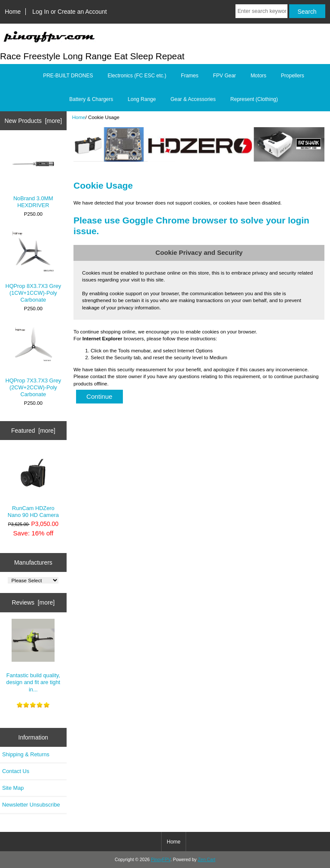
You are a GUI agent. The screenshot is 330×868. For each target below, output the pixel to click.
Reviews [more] (33, 602)
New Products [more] (33, 121)
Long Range (142, 99)
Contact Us (16, 771)
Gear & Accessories (193, 99)
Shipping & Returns (26, 754)
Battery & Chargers (91, 99)
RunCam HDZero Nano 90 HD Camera (33, 485)
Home (13, 12)
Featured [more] (33, 431)
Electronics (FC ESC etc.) (137, 76)
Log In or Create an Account (69, 12)
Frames (190, 76)
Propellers (293, 76)
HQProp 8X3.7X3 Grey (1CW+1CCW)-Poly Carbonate (33, 266)
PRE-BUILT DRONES (68, 76)
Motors (258, 76)
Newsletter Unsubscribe (31, 805)
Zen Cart (206, 860)
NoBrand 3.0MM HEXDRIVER (33, 175)
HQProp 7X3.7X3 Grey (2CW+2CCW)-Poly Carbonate (33, 361)
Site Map (13, 788)
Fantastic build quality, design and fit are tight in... (33, 656)
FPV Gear (225, 76)
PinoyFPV (160, 860)
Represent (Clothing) (254, 99)
